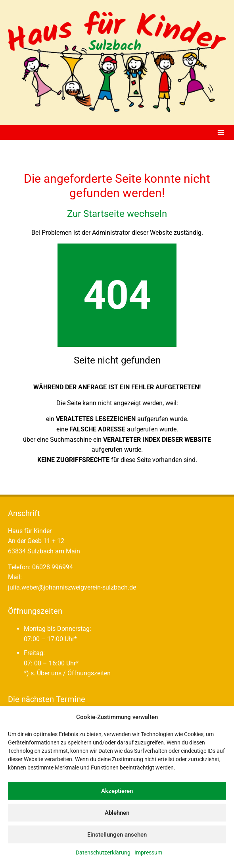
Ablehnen (117, 813)
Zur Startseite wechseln (117, 214)
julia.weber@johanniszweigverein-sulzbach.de (72, 587)
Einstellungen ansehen (117, 835)
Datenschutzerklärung (103, 853)
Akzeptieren (117, 791)
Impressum (148, 853)
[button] (221, 132)
